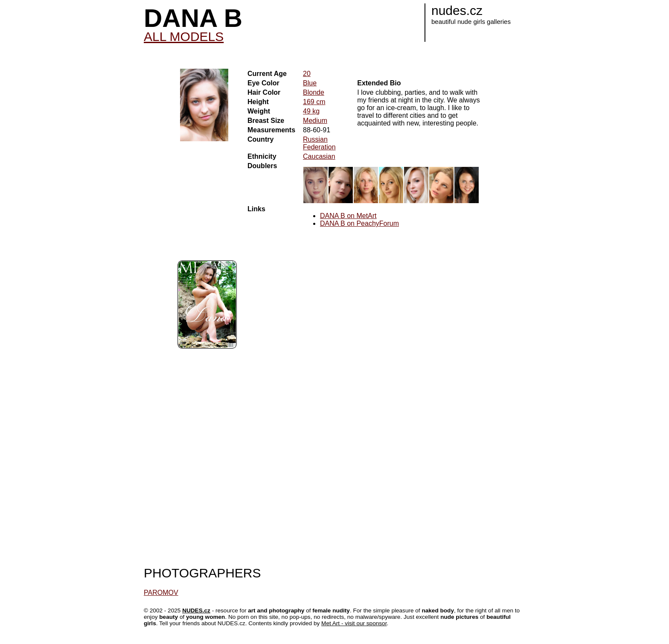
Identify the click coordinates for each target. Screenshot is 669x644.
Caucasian (319, 156)
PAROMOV (161, 593)
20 (307, 74)
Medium (315, 121)
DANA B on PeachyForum (359, 223)
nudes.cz (457, 10)
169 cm (314, 102)
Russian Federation (319, 143)
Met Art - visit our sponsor (354, 623)
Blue (310, 83)
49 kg (311, 111)
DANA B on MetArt (348, 216)
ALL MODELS (184, 36)
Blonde (314, 92)
